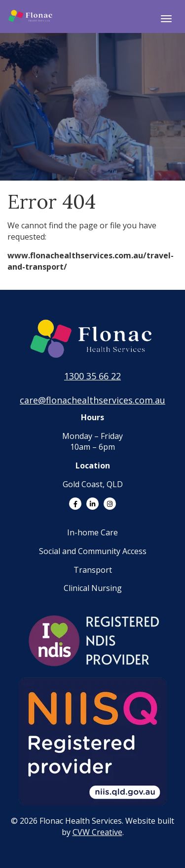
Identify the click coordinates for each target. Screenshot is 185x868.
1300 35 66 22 (92, 376)
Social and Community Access (93, 551)
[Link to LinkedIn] (92, 504)
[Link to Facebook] (75, 504)
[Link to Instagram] (110, 504)
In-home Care (92, 532)
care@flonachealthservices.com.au (92, 400)
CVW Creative (97, 832)
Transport (93, 570)
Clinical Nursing (93, 588)
